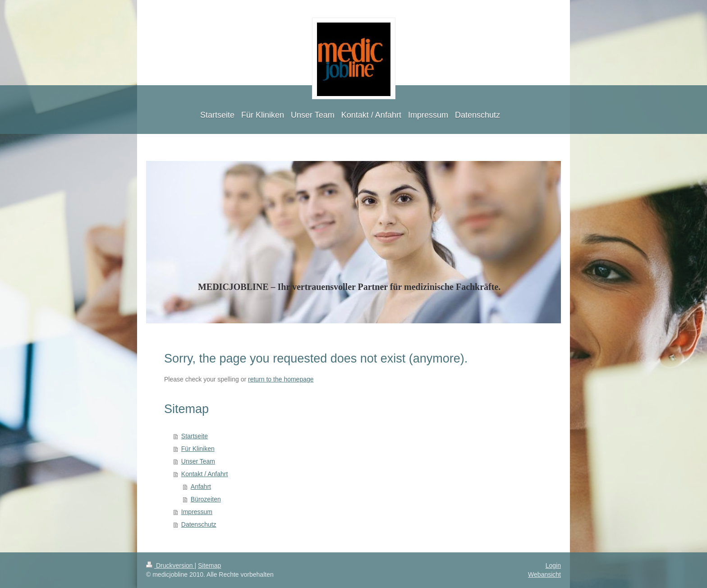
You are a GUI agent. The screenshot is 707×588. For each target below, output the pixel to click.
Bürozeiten (206, 499)
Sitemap (209, 565)
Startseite (195, 436)
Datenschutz (199, 524)
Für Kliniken (198, 449)
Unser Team (198, 461)
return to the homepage (281, 379)
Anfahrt (201, 487)
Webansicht (544, 574)
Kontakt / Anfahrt (205, 474)
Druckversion (170, 565)
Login (553, 565)
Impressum (197, 512)
